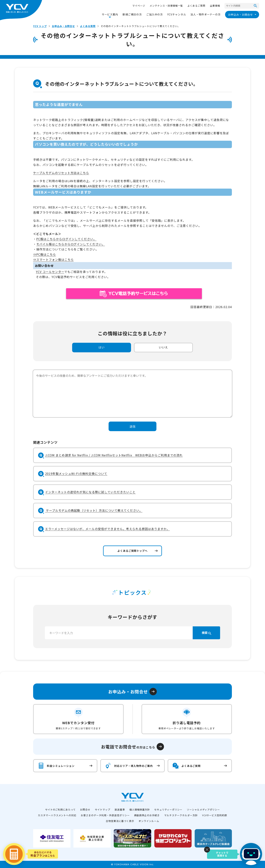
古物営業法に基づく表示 (120, 821)
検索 (206, 633)
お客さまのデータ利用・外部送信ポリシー (105, 815)
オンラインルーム (149, 821)
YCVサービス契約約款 (215, 815)
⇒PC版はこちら (45, 254)
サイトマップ (103, 810)
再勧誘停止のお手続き (147, 815)
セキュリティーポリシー (168, 810)
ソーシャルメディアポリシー (203, 810)
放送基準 (120, 810)
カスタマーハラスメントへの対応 (57, 815)
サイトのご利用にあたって (60, 810)
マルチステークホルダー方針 (181, 815)
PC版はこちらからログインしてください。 (66, 239)
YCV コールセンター (50, 272)
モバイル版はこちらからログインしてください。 (71, 244)
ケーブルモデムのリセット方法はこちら (61, 173)
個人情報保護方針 (140, 810)
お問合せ (85, 810)
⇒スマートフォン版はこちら (53, 259)
